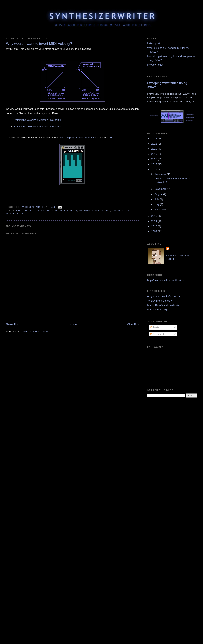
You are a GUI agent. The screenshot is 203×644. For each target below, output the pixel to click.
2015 (154, 216)
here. (110, 137)
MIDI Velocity (15, 214)
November (161, 189)
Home (73, 324)
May (157, 204)
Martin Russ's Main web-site (163, 305)
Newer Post (13, 324)
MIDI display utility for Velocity (77, 137)
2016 (154, 169)
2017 (154, 164)
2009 (154, 231)
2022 (154, 138)
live (108, 211)
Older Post (133, 324)
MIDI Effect (125, 211)
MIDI (114, 211)
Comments (157, 334)
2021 (154, 144)
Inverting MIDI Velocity (62, 211)
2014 (154, 221)
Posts (154, 327)
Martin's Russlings (158, 310)
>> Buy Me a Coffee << (161, 301)
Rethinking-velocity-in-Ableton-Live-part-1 (38, 120)
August (159, 194)
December (161, 174)
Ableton (22, 211)
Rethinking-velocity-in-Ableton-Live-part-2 (38, 127)
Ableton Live (37, 211)
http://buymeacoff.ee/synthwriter (165, 280)
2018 (154, 159)
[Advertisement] (160, 419)
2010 (154, 226)
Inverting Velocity (91, 211)
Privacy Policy (155, 65)
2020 (154, 149)
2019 (154, 154)
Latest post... (155, 43)
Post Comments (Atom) (35, 331)
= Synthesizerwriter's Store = (164, 296)
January (159, 210)
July (157, 199)
